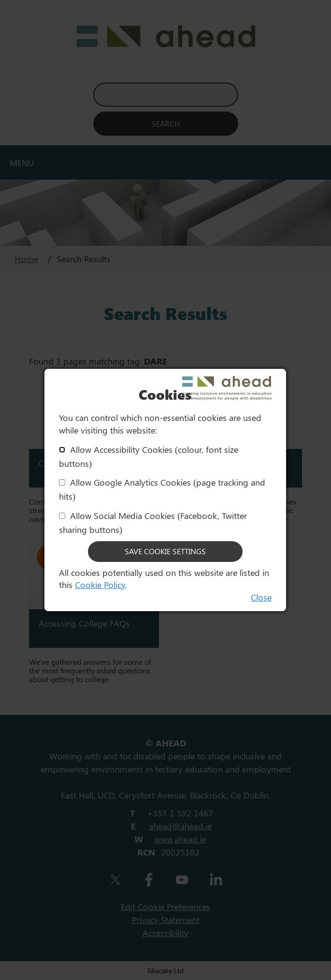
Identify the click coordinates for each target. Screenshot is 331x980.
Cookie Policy (100, 585)
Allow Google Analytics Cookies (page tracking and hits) (162, 489)
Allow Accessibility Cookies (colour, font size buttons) (149, 456)
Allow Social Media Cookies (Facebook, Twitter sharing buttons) (153, 523)
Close (261, 597)
